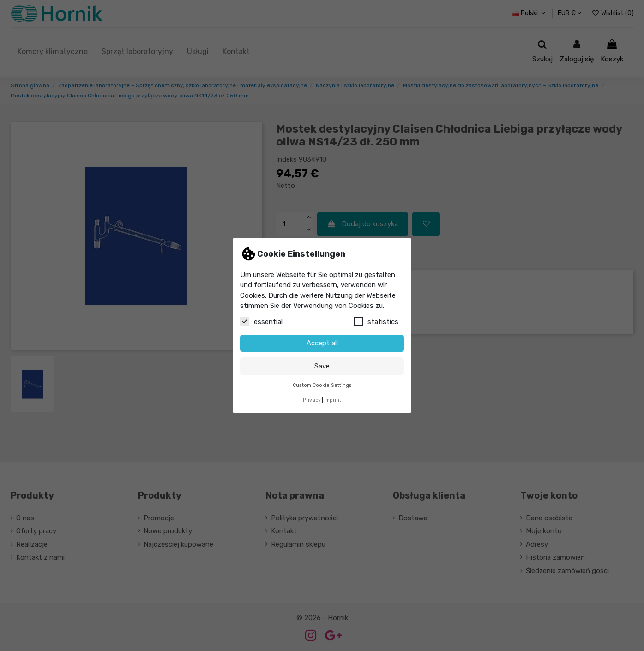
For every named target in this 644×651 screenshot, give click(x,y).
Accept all (322, 343)
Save (322, 366)
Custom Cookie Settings (322, 385)
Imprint (333, 400)
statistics (376, 321)
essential (261, 321)
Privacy (312, 400)
